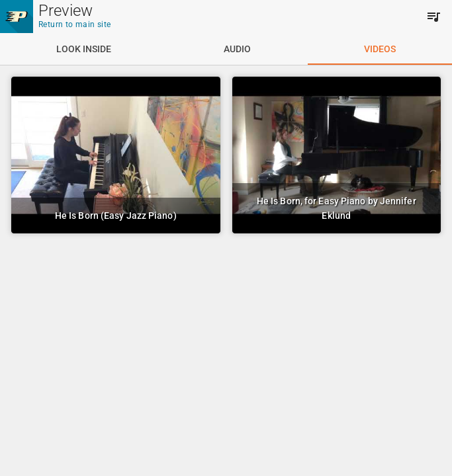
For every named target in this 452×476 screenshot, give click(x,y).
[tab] (84, 49)
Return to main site (75, 24)
